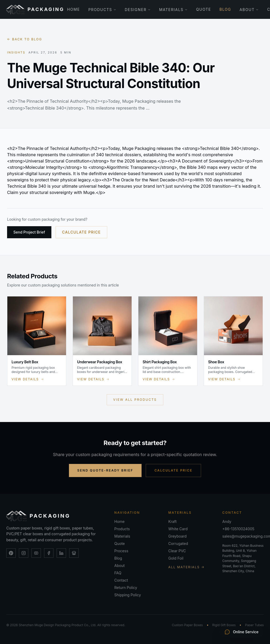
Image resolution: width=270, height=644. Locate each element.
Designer (138, 10)
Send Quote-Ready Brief (105, 470)
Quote (204, 9)
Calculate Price (82, 232)
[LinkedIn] (61, 553)
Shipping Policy (128, 595)
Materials (173, 10)
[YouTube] (36, 553)
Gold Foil (176, 558)
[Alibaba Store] (74, 553)
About (249, 10)
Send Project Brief (29, 232)
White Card (178, 529)
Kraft (172, 521)
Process (121, 551)
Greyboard (177, 536)
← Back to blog (25, 39)
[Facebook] (49, 553)
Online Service (242, 632)
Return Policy (126, 588)
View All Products (135, 400)
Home (74, 9)
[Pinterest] (11, 553)
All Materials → (187, 567)
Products (102, 10)
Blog (225, 9)
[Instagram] (24, 553)
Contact (121, 580)
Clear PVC (177, 551)
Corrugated (178, 543)
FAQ (118, 573)
